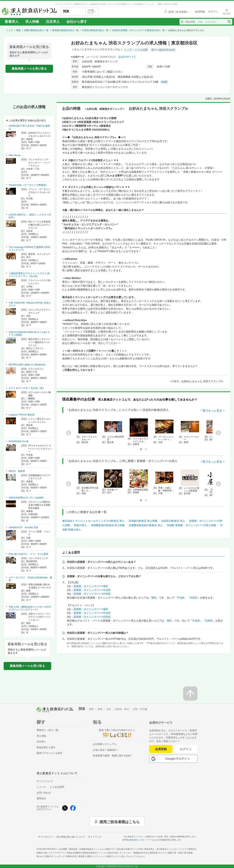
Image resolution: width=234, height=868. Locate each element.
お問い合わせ (44, 793)
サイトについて (45, 781)
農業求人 (88, 856)
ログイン (186, 749)
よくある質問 (57, 787)
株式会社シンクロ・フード (141, 840)
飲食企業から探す (46, 747)
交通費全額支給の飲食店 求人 (146, 525)
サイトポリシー (46, 837)
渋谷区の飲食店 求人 (173, 521)
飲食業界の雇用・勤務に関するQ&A (112, 756)
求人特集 (32, 22)
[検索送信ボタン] (229, 22)
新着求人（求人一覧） (48, 730)
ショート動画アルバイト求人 (121, 856)
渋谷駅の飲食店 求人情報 (143, 521)
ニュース (41, 787)
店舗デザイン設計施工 (124, 849)
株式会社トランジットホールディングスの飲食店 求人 (93, 521)
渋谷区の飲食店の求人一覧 (95, 30)
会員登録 (161, 749)
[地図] (164, 82)
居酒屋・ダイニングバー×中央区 (92, 590)
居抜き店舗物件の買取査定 (92, 853)
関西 (91, 709)
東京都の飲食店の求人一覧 (65, 30)
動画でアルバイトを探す (50, 753)
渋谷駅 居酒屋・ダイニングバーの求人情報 (191, 525)
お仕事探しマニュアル (105, 744)
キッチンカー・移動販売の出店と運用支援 (143, 853)
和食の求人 (80, 525)
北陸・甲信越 (140, 709)
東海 (100, 709)
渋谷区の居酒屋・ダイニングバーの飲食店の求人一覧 (138, 30)
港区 (154, 598)
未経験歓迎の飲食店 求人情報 (108, 525)
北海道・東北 (122, 709)
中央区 (181, 598)
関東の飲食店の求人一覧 (36, 30)
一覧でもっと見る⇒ (212, 410)
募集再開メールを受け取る (29, 69)
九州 (109, 709)
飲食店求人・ (161, 849)
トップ (9, 30)
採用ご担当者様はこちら (120, 822)
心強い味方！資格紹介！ (106, 750)
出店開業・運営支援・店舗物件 (81, 849)
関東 (18, 30)
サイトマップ (95, 837)
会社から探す (77, 22)
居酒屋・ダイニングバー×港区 (91, 586)
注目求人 (53, 22)
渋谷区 (194, 598)
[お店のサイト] (127, 57)
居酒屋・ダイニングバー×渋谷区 (92, 594)
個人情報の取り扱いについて (71, 837)
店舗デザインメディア (61, 856)
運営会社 (41, 798)
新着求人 (12, 22)
